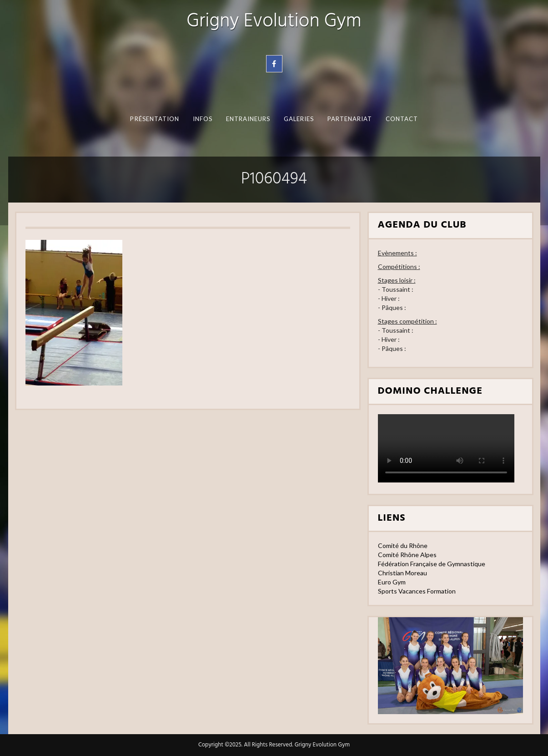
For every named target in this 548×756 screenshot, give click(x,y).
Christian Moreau (402, 573)
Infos (202, 119)
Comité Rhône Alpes (407, 555)
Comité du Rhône (403, 545)
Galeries (299, 119)
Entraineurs (248, 119)
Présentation (155, 119)
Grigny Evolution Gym (274, 22)
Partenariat (349, 119)
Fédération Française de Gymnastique (432, 564)
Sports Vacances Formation (417, 591)
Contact (402, 119)
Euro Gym (392, 582)
